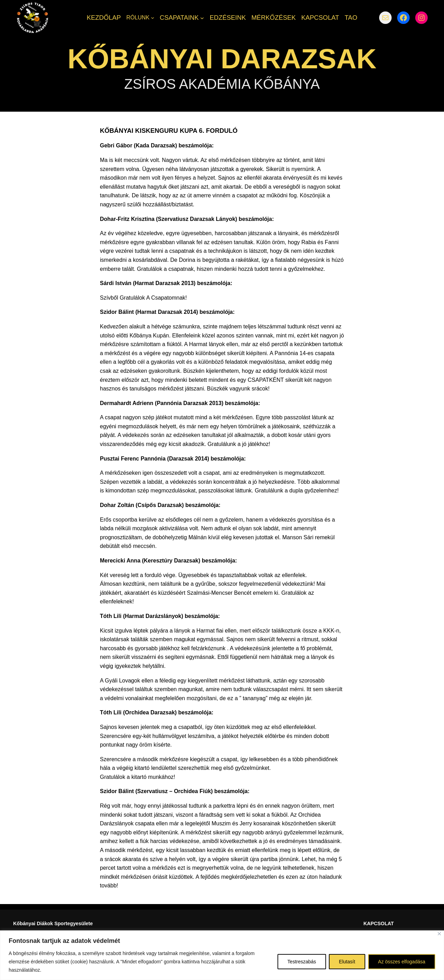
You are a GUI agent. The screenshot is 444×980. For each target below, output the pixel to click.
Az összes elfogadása (402, 962)
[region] (222, 955)
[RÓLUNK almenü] (153, 18)
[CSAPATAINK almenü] (202, 18)
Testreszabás (302, 962)
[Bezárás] (439, 934)
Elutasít (347, 962)
